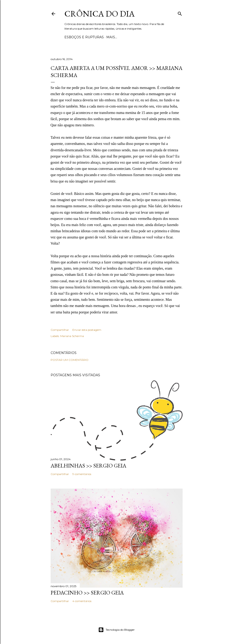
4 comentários (82, 601)
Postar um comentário (70, 360)
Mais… (112, 37)
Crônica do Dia (100, 14)
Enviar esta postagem (87, 330)
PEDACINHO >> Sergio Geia (87, 593)
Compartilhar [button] (60, 330)
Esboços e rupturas (84, 37)
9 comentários (82, 474)
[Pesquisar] (180, 13)
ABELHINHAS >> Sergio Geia (88, 466)
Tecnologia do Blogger (116, 630)
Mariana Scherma (72, 336)
